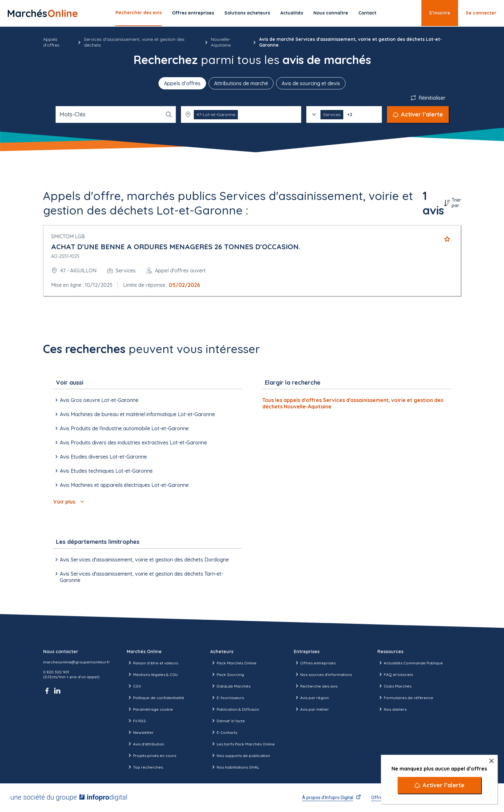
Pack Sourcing (227, 674)
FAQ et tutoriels (395, 674)
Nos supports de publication (240, 755)
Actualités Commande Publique (410, 663)
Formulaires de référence (405, 698)
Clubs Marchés (394, 686)
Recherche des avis (316, 686)
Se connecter (481, 13)
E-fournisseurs (227, 698)
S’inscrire (440, 13)
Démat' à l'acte (228, 721)
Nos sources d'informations (323, 674)
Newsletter (140, 732)
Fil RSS (136, 721)
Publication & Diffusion (235, 709)
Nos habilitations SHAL (235, 767)
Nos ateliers (392, 709)
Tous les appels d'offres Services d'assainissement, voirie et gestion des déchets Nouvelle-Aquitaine (353, 403)
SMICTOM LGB (68, 236)
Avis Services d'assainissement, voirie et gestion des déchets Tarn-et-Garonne (138, 577)
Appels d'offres (51, 42)
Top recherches (145, 767)
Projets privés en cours (151, 755)
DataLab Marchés (230, 686)
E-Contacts (224, 732)
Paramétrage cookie (150, 709)
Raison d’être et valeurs (152, 663)
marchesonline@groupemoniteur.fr (76, 662)
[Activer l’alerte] (439, 785)
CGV (134, 686)
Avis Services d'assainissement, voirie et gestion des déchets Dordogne (141, 560)
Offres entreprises (193, 13)
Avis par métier (311, 709)
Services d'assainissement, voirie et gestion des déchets (134, 42)
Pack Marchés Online (233, 663)
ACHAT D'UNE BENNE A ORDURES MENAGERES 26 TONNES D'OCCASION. (176, 247)
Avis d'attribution (145, 744)
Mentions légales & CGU (152, 674)
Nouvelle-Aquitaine (221, 42)
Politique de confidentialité (155, 698)
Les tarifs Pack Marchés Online (243, 744)
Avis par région (311, 698)
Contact (367, 13)
